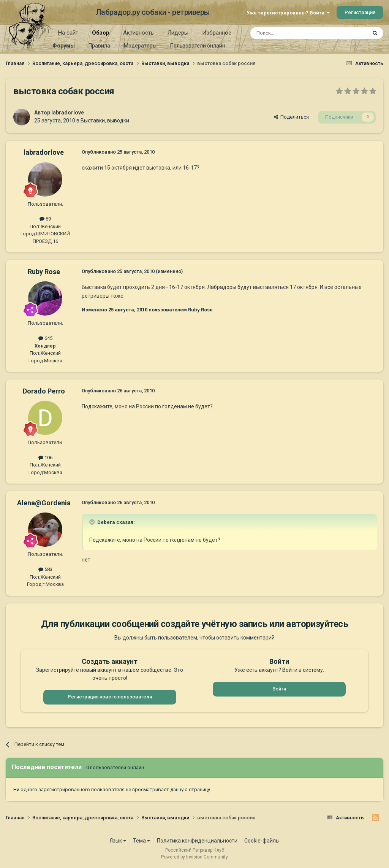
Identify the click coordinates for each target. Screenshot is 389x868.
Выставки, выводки (105, 121)
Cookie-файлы (262, 841)
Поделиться (291, 117)
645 (45, 338)
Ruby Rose (44, 272)
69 (45, 219)
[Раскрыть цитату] (93, 522)
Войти (279, 689)
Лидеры (178, 33)
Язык (118, 841)
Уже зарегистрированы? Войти (288, 13)
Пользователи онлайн (198, 46)
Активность (138, 33)
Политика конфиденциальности (197, 841)
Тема (142, 841)
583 (45, 569)
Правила (99, 46)
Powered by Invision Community (194, 857)
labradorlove (68, 113)
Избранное (217, 33)
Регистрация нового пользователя (110, 697)
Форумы (64, 46)
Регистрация (360, 12)
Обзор (101, 35)
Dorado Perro (44, 391)
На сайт (68, 33)
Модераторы (140, 46)
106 (45, 458)
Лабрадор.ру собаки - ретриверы (153, 12)
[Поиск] (291, 33)
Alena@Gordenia (44, 503)
